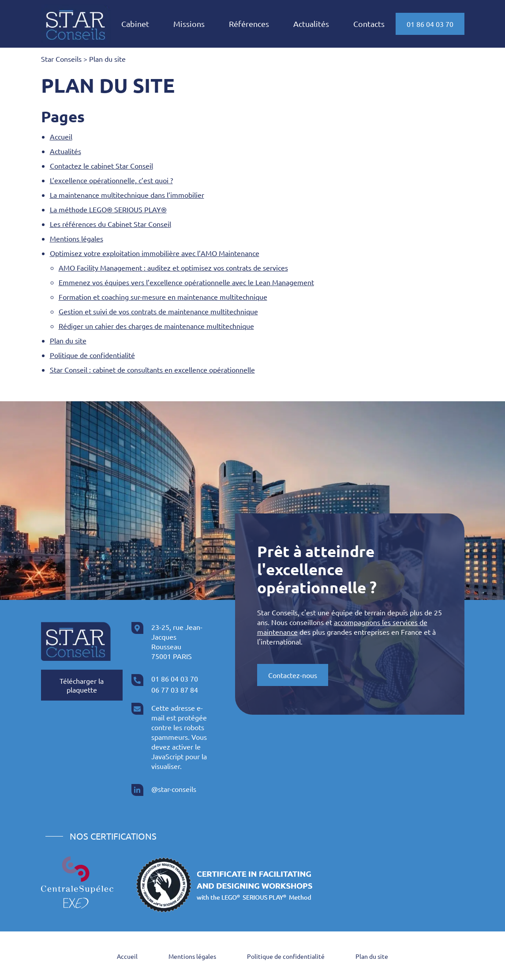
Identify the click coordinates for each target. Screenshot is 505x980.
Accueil (61, 136)
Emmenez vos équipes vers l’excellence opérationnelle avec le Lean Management (186, 282)
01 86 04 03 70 (430, 24)
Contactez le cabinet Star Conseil (101, 166)
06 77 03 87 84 (175, 690)
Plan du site (68, 340)
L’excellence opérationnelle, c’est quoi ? (111, 180)
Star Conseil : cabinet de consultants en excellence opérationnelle (152, 369)
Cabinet (135, 24)
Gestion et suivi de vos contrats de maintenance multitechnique (158, 311)
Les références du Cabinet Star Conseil (110, 224)
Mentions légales (77, 238)
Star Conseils (61, 59)
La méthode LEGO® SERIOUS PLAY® (108, 209)
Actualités (311, 24)
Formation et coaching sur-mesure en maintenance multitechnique (163, 297)
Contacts (369, 24)
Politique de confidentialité (92, 355)
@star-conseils (174, 789)
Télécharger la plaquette (82, 685)
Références (249, 24)
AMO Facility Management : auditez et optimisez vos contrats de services (173, 268)
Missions (189, 24)
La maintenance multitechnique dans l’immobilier (127, 195)
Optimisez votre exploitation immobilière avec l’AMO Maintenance (155, 253)
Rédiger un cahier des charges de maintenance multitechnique (156, 326)
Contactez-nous (293, 675)
